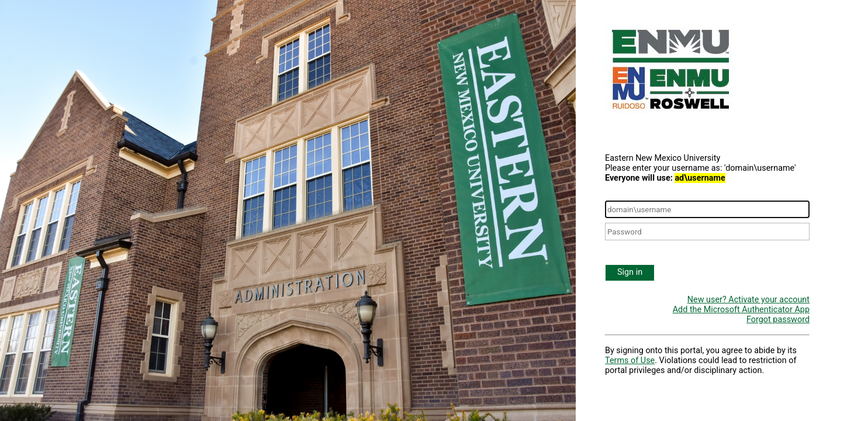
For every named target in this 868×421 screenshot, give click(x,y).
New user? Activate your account (748, 300)
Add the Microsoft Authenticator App (741, 310)
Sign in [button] (630, 272)
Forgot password (778, 320)
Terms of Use (630, 360)
